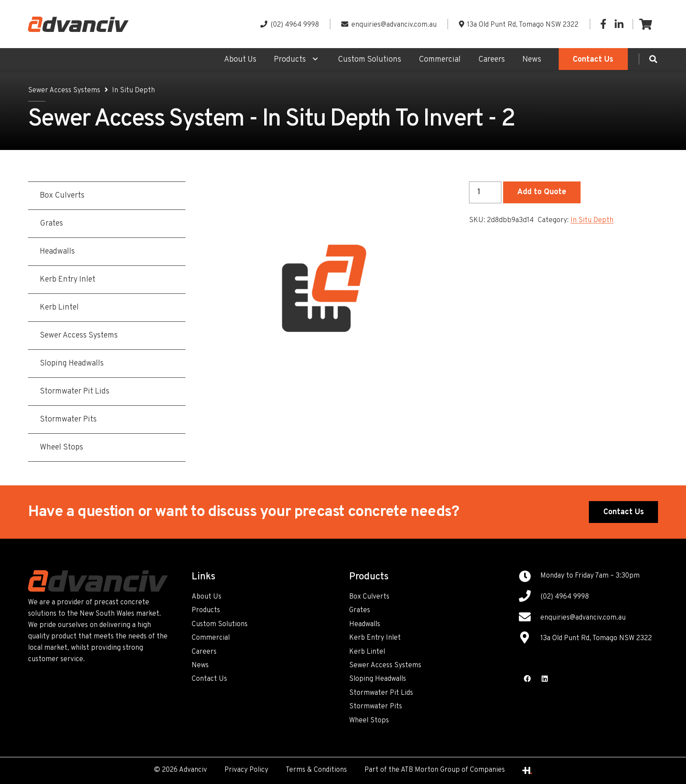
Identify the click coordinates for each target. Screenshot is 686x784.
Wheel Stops (369, 721)
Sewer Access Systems (64, 91)
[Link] (78, 24)
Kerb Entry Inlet (375, 638)
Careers (204, 652)
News (200, 666)
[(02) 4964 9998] (529, 597)
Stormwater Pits (376, 707)
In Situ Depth (133, 91)
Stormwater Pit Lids (381, 693)
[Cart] (646, 24)
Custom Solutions (220, 624)
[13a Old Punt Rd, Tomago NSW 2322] (529, 639)
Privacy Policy (246, 770)
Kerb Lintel (367, 652)
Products (206, 610)
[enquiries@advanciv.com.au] (529, 618)
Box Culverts (369, 597)
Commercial (211, 638)
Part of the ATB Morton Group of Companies (435, 770)
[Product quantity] (485, 192)
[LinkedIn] (619, 24)
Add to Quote (542, 192)
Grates (360, 610)
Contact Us (209, 679)
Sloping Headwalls (378, 679)
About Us (206, 597)
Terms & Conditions (316, 770)
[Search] (653, 59)
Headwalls (365, 624)
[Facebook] (603, 24)
